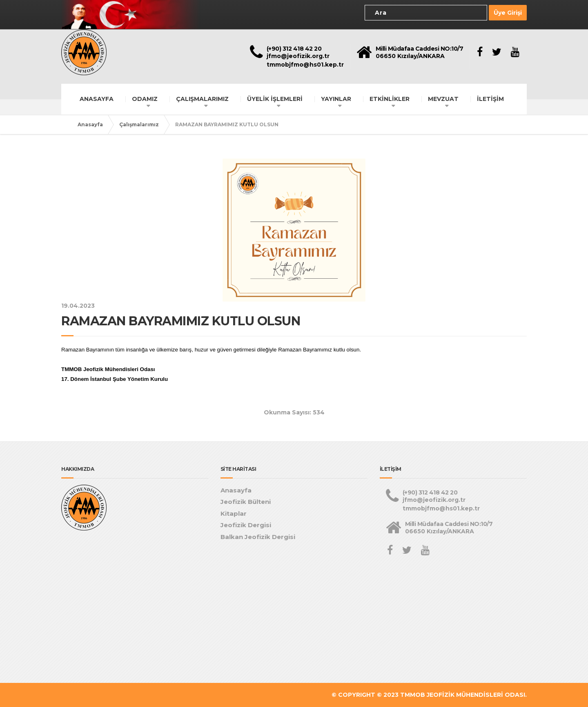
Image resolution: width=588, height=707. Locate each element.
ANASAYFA (97, 99)
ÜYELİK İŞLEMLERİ (275, 99)
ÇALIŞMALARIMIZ (202, 99)
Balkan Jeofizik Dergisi (258, 537)
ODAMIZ (145, 99)
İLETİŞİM (490, 99)
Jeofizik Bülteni (246, 502)
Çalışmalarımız (139, 124)
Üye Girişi (508, 13)
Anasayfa (90, 124)
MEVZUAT (443, 99)
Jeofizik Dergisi (246, 525)
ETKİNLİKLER (390, 99)
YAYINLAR (336, 99)
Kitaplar (234, 513)
